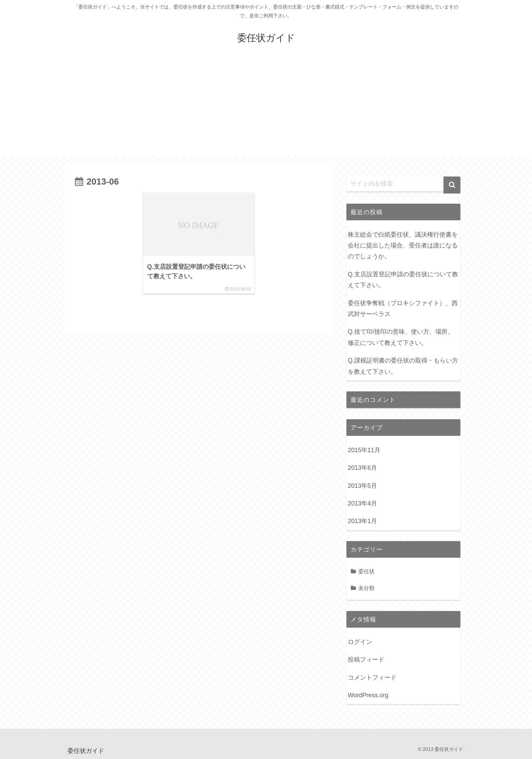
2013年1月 (362, 521)
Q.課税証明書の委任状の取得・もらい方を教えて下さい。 (403, 366)
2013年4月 (362, 503)
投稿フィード (366, 660)
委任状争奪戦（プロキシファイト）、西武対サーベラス (403, 309)
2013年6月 (362, 468)
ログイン (360, 642)
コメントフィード (372, 678)
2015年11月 (364, 450)
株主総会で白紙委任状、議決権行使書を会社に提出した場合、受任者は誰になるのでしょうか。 (403, 246)
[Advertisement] (266, 108)
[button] (452, 185)
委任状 (366, 571)
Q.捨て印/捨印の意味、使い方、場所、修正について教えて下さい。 (401, 337)
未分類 (366, 588)
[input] (403, 184)
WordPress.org (368, 695)
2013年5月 (362, 486)
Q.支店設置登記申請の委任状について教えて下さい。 (403, 280)
